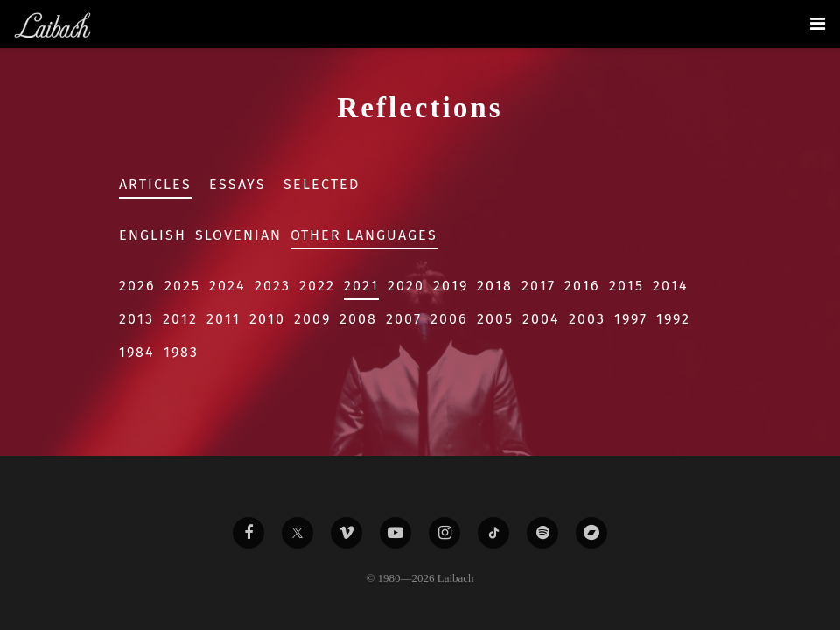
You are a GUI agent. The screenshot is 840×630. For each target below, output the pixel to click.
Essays (238, 184)
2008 (358, 319)
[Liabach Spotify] (542, 533)
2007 (404, 319)
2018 (495, 286)
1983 (181, 352)
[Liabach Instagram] (444, 533)
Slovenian (238, 235)
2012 (180, 319)
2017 (539, 286)
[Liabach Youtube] (395, 533)
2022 (317, 286)
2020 (406, 286)
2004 (541, 319)
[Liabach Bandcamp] (591, 533)
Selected (322, 184)
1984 (137, 352)
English (153, 235)
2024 (227, 286)
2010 (267, 319)
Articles (155, 184)
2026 (137, 286)
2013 (136, 319)
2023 (273, 286)
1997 (631, 319)
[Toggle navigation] (818, 24)
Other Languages (364, 235)
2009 (312, 319)
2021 (361, 286)
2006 (449, 319)
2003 (587, 319)
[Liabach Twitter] (297, 533)
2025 (182, 286)
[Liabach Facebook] (248, 533)
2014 (671, 286)
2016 (582, 286)
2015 (626, 286)
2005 (495, 319)
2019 (451, 286)
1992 (673, 319)
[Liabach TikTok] (493, 533)
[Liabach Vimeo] (346, 533)
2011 (224, 319)
